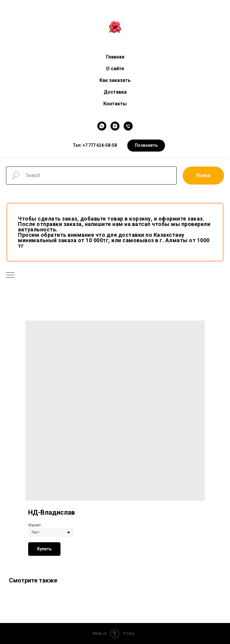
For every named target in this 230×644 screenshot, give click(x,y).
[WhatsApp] (102, 126)
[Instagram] (115, 126)
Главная (115, 57)
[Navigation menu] (10, 275)
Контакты (115, 104)
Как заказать (115, 80)
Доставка (115, 92)
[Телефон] (128, 126)
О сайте (115, 69)
